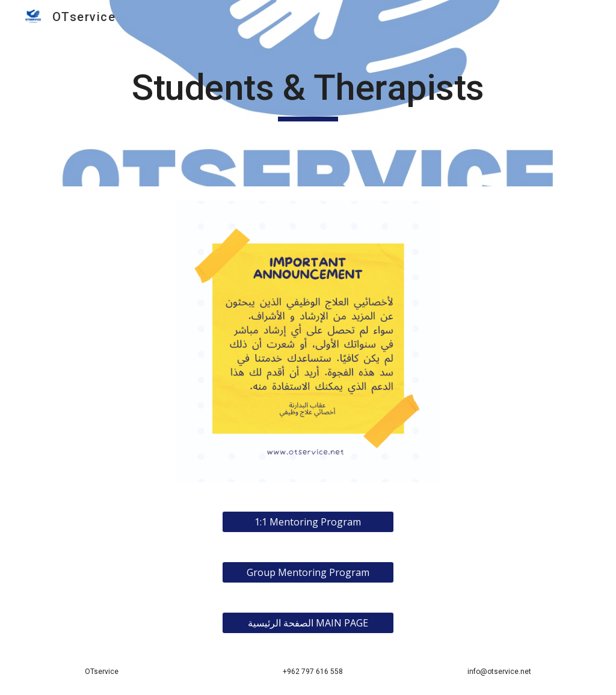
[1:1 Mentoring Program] (308, 522)
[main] (308, 93)
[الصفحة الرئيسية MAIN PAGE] (308, 623)
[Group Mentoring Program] (308, 572)
